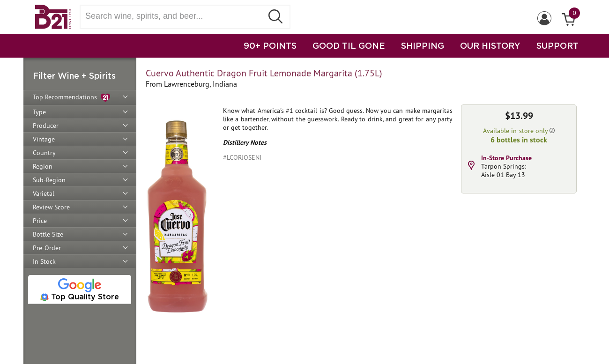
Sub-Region (49, 180)
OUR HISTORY (490, 45)
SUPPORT (557, 45)
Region (43, 166)
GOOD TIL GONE (349, 45)
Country (44, 153)
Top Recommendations (71, 98)
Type (39, 112)
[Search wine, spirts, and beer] (174, 16)
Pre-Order (47, 248)
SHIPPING (423, 45)
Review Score (51, 207)
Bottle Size (48, 234)
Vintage (44, 139)
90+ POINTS (270, 45)
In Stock (44, 261)
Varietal (44, 193)
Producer (46, 126)
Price (40, 221)
